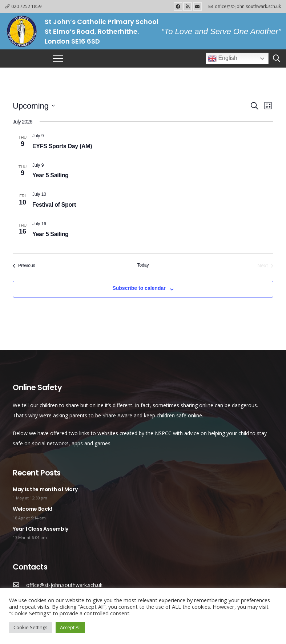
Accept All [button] (70, 627)
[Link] (21, 31)
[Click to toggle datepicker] (34, 106)
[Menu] (58, 58)
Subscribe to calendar (139, 288)
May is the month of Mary (45, 489)
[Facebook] (178, 7)
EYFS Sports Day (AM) (62, 146)
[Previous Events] (24, 266)
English (223, 58)
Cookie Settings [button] (31, 627)
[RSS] (188, 7)
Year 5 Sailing (51, 175)
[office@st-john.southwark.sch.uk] (19, 585)
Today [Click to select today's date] (143, 265)
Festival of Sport (54, 205)
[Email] (197, 7)
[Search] (277, 58)
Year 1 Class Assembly (41, 529)
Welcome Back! (32, 509)
